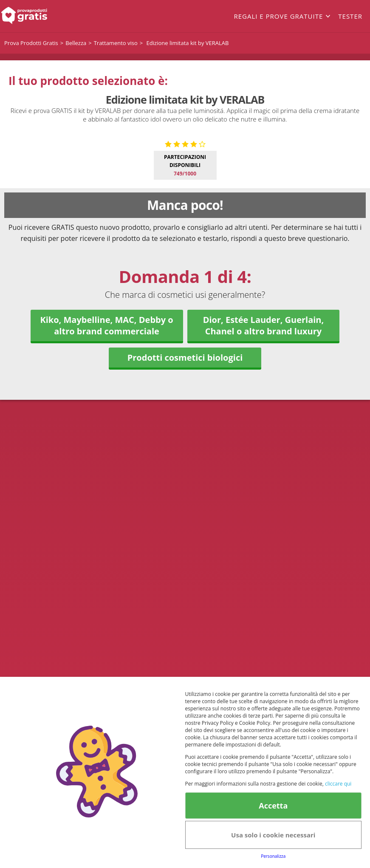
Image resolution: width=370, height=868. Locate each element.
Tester (350, 16)
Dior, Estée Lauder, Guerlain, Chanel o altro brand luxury (264, 471)
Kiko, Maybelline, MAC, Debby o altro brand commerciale (106, 471)
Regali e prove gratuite (278, 16)
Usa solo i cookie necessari (273, 835)
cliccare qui (338, 784)
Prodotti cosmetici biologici (185, 503)
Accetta (273, 806)
